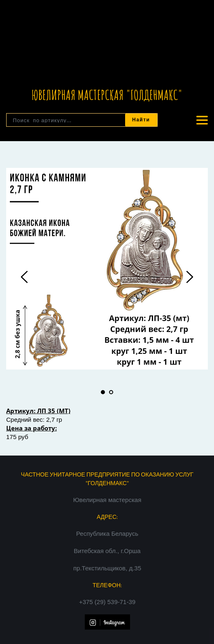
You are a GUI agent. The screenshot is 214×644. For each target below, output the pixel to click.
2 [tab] (111, 392)
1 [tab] (103, 392)
